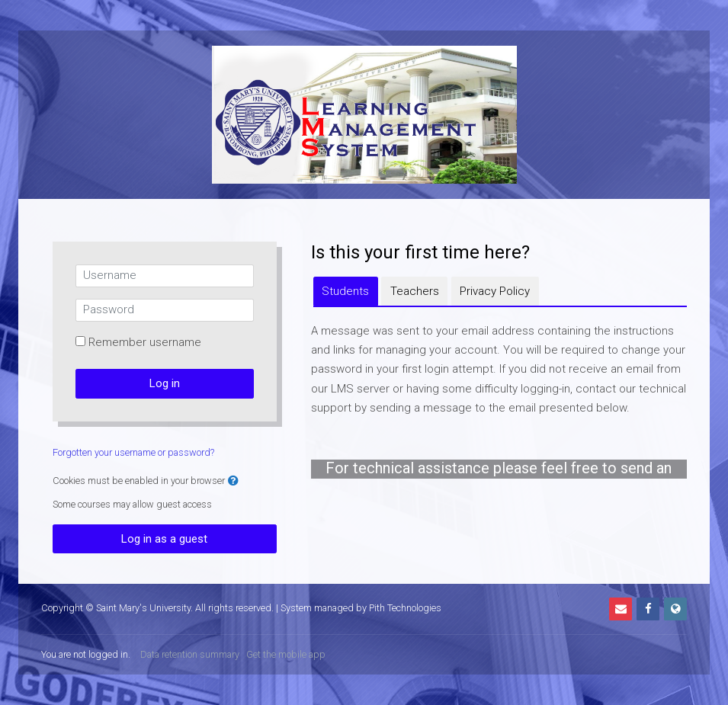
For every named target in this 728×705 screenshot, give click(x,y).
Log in (165, 383)
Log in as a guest (164, 539)
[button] (233, 481)
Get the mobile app (286, 654)
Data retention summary (190, 654)
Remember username (145, 342)
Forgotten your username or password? (133, 452)
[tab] (346, 291)
